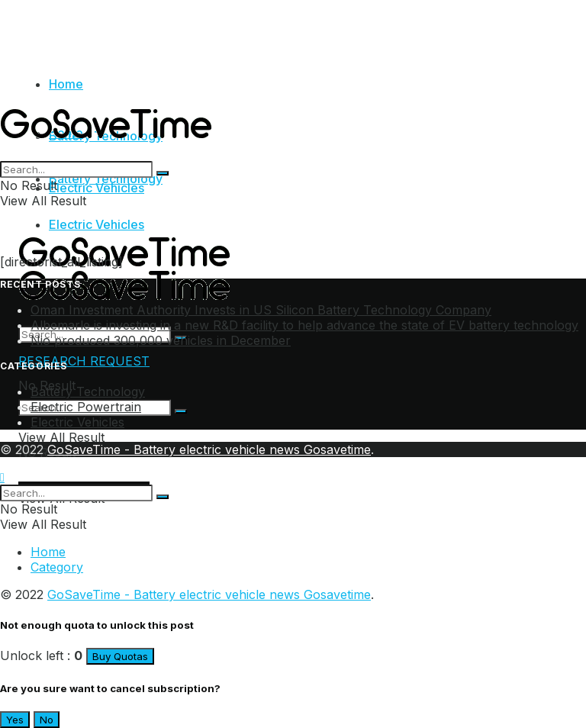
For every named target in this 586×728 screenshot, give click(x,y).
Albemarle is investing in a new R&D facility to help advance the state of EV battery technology (304, 325)
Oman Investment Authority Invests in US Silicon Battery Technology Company (261, 310)
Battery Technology (106, 179)
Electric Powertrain (86, 407)
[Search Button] (181, 411)
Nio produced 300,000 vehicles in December (161, 340)
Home (66, 84)
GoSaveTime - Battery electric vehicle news (175, 449)
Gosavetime (337, 449)
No (47, 720)
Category (57, 567)
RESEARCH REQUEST (84, 361)
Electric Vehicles (97, 224)
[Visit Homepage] (109, 153)
